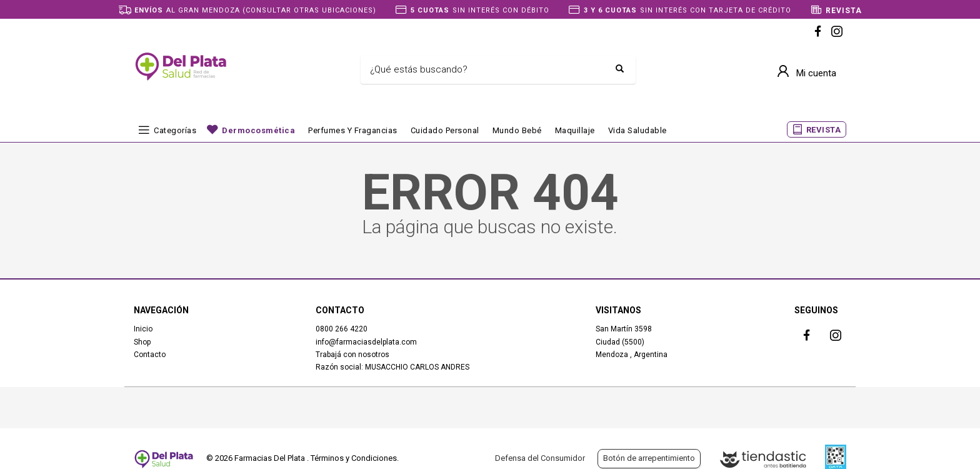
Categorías (175, 130)
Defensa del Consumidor (540, 458)
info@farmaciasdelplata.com (366, 342)
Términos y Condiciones (354, 458)
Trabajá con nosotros (352, 355)
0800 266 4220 (342, 329)
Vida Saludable (637, 130)
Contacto (150, 355)
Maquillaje (575, 130)
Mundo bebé (517, 130)
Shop (142, 342)
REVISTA (824, 130)
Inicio (143, 329)
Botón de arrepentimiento (649, 458)
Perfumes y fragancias (353, 130)
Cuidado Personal (445, 130)
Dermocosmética (258, 130)
